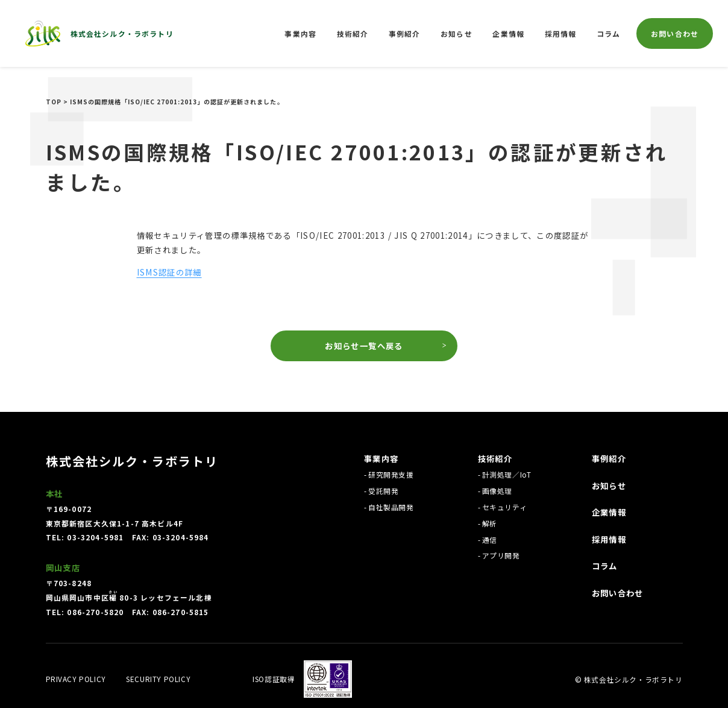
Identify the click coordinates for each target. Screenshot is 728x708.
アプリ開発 (501, 555)
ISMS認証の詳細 (169, 272)
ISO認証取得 (274, 679)
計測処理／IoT (507, 474)
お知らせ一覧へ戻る (364, 346)
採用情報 (561, 33)
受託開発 (383, 491)
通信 (490, 539)
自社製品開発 (391, 507)
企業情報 (508, 33)
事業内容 (300, 33)
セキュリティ (505, 507)
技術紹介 (353, 33)
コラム (609, 33)
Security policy (158, 679)
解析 (490, 523)
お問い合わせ (675, 33)
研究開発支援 (391, 474)
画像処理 (497, 491)
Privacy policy (76, 679)
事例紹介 (405, 33)
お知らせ (457, 33)
